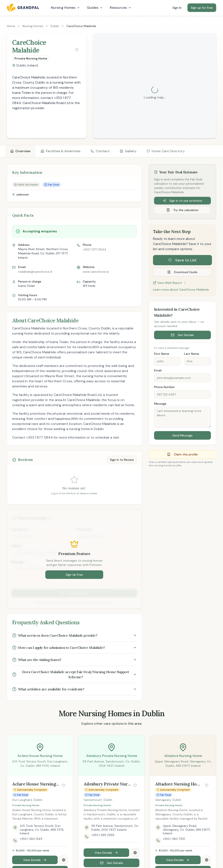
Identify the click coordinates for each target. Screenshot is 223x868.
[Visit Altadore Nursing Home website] (207, 860)
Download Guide (182, 272)
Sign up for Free (202, 8)
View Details (35, 860)
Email (158, 370)
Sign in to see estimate (182, 201)
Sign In (177, 8)
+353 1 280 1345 (31, 839)
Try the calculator (182, 210)
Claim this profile (182, 454)
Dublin (55, 26)
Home (11, 26)
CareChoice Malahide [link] (81, 26)
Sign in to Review (122, 460)
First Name (162, 354)
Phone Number (164, 387)
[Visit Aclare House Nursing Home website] (64, 860)
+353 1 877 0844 (94, 249)
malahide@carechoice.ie (35, 272)
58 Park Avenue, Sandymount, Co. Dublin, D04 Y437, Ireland (115, 828)
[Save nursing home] (77, 50)
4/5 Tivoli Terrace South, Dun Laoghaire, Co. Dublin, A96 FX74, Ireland (42, 830)
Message (160, 404)
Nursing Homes (33, 26)
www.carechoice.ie (96, 272)
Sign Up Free (74, 575)
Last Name (192, 354)
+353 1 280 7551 (174, 839)
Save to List (182, 260)
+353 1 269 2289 (103, 835)
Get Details (182, 335)
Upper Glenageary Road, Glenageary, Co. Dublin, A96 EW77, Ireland (187, 830)
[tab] (20, 151)
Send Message (182, 435)
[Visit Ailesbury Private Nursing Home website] (135, 853)
